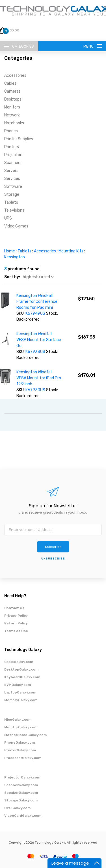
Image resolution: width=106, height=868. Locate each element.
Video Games (16, 226)
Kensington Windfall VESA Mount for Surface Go (39, 340)
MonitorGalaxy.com (21, 727)
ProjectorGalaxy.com (22, 777)
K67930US (35, 390)
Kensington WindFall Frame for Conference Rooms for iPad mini (37, 302)
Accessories (15, 75)
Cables (10, 83)
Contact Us (14, 608)
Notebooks (14, 123)
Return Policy (16, 623)
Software (13, 187)
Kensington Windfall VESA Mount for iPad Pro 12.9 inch (39, 378)
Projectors (14, 155)
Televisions (14, 210)
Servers (11, 171)
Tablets (11, 202)
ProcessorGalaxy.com (23, 758)
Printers (12, 147)
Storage (12, 194)
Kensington (15, 257)
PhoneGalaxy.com (20, 743)
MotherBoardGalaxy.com (25, 735)
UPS (8, 218)
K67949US (35, 313)
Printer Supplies (19, 139)
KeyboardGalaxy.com (22, 677)
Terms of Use (16, 631)
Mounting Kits (71, 251)
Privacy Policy (16, 616)
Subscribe (53, 547)
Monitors (12, 107)
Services (12, 179)
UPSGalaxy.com (17, 808)
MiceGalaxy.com (18, 720)
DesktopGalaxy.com (21, 669)
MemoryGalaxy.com (21, 700)
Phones (11, 131)
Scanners (13, 163)
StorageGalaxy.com (21, 800)
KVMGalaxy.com (18, 685)
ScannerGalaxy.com (21, 785)
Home (10, 251)
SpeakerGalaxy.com (21, 793)
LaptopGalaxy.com (20, 692)
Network (12, 115)
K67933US (35, 352)
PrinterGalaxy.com (20, 750)
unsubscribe (53, 559)
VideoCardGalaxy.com (23, 816)
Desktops (13, 99)
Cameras (12, 91)
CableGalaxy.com (19, 662)
